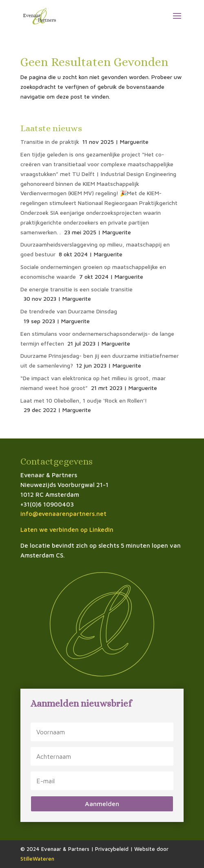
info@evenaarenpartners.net (63, 514)
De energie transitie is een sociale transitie (76, 289)
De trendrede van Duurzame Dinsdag (69, 311)
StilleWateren (37, 859)
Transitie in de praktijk (50, 142)
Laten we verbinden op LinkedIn (67, 530)
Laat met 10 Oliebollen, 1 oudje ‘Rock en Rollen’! (84, 400)
